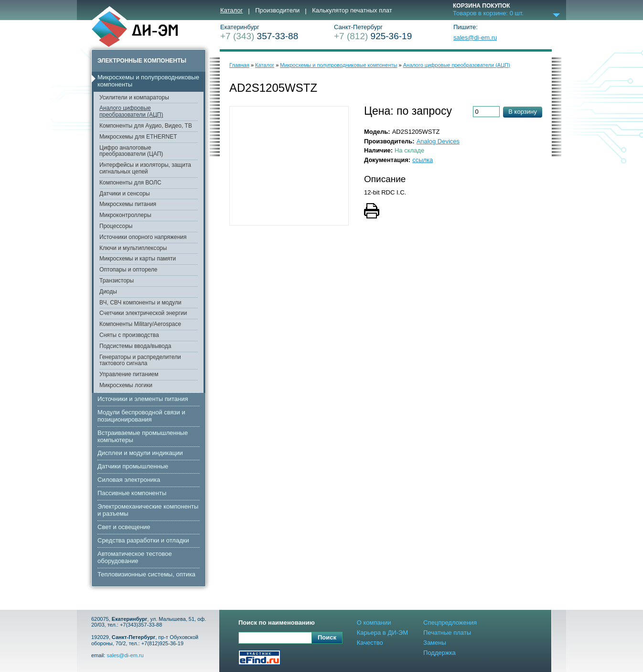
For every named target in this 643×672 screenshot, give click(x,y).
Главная (239, 65)
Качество (370, 643)
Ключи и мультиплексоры (133, 248)
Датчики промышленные (133, 466)
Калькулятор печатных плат (352, 11)
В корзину (522, 112)
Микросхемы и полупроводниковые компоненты (148, 81)
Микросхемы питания (128, 204)
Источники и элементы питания (143, 399)
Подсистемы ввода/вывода (135, 346)
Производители (277, 11)
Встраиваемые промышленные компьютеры (143, 436)
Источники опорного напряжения (143, 237)
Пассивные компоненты (132, 493)
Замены (435, 643)
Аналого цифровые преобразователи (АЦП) (131, 111)
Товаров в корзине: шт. (488, 13)
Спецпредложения (450, 623)
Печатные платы (447, 633)
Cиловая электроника (129, 480)
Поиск (327, 637)
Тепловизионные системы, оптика (146, 574)
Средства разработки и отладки (143, 540)
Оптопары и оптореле (129, 270)
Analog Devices (438, 141)
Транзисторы (117, 281)
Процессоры (116, 226)
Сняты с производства (129, 335)
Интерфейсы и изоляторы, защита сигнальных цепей (145, 168)
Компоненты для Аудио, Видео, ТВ (146, 126)
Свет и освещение (124, 527)
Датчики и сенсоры (125, 194)
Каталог (231, 11)
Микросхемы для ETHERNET (138, 137)
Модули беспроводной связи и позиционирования (141, 416)
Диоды (108, 292)
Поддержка (439, 653)
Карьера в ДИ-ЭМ (382, 633)
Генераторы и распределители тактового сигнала (140, 360)
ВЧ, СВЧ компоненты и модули (140, 303)
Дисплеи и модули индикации (140, 453)
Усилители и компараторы (134, 98)
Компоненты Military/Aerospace (140, 324)
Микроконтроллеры (125, 215)
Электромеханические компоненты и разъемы (148, 510)
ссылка (423, 160)
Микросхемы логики (126, 385)
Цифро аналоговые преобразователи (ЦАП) (131, 151)
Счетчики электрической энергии (143, 313)
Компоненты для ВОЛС (130, 183)
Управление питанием (129, 374)
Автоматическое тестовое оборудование (135, 557)
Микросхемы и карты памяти (138, 259)
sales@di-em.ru (475, 38)
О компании (374, 623)
